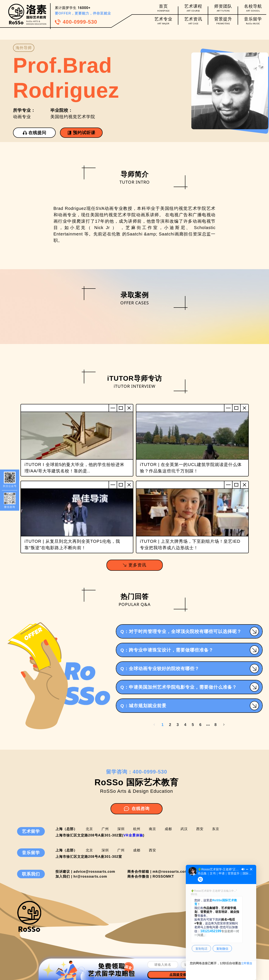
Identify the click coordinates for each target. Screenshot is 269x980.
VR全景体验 (133, 835)
